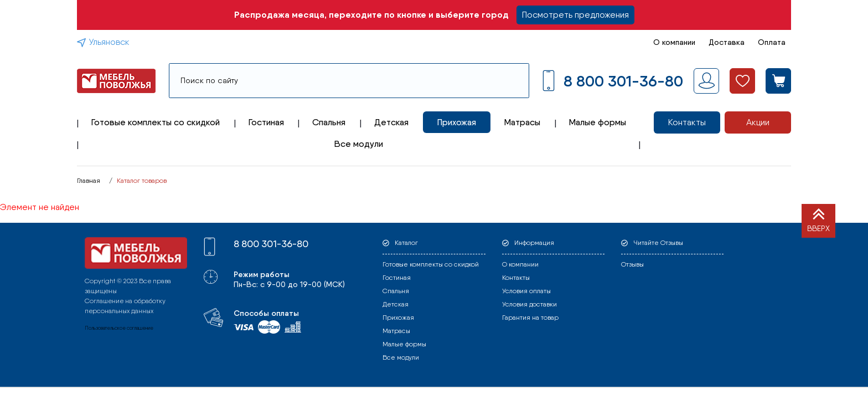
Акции (758, 122)
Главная (89, 181)
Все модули (359, 144)
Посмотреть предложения (575, 15)
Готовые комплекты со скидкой (156, 122)
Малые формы (598, 122)
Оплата (772, 42)
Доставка (727, 42)
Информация (534, 243)
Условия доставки (529, 304)
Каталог (406, 243)
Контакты (687, 122)
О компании (674, 42)
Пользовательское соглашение (119, 328)
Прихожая (457, 122)
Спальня (329, 122)
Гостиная (266, 122)
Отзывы (632, 264)
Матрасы (522, 122)
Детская (391, 122)
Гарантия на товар (530, 318)
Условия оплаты (526, 291)
